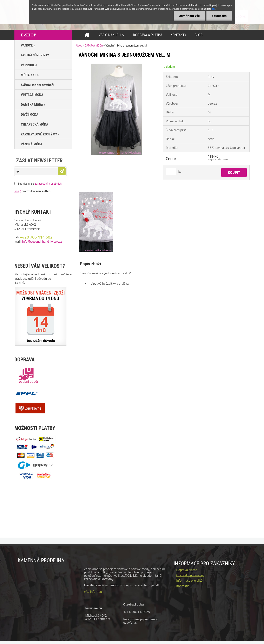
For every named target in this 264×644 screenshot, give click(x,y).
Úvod (79, 45)
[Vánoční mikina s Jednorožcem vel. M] (117, 65)
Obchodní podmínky (190, 575)
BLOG (199, 35)
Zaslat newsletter (39, 161)
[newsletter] (62, 171)
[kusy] (171, 172)
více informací (94, 592)
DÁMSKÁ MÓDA (94, 45)
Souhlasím (219, 16)
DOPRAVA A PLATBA (148, 35)
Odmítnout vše (189, 16)
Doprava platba (187, 570)
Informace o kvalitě (189, 580)
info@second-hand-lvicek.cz (42, 241)
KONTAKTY (179, 35)
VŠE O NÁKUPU (110, 35)
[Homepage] (88, 35)
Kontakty (182, 586)
